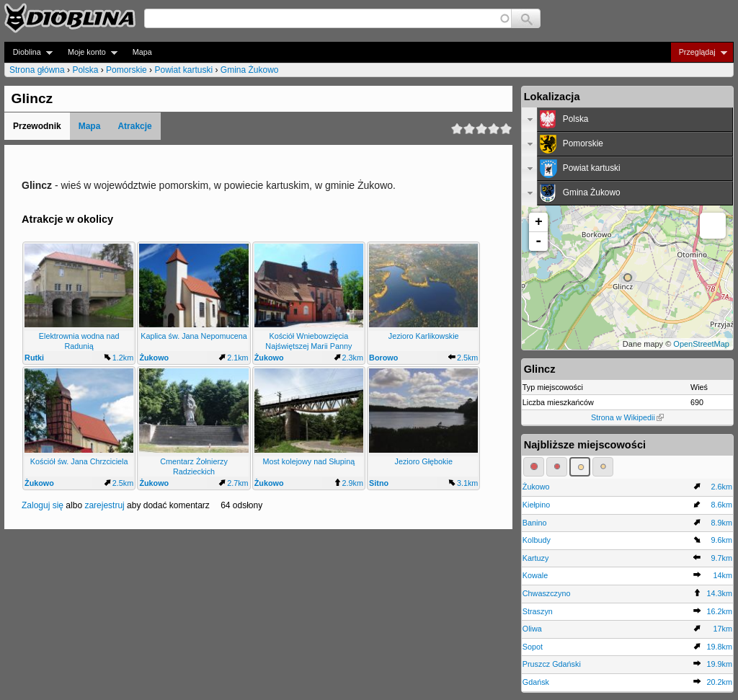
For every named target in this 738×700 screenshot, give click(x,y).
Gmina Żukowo (250, 70)
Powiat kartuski (183, 70)
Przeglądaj (699, 52)
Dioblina (28, 52)
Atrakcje (134, 126)
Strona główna (37, 70)
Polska (85, 70)
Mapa (142, 52)
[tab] (627, 120)
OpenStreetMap (701, 344)
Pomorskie (126, 70)
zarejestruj (104, 505)
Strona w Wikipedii (627, 417)
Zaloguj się (43, 505)
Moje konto (88, 52)
